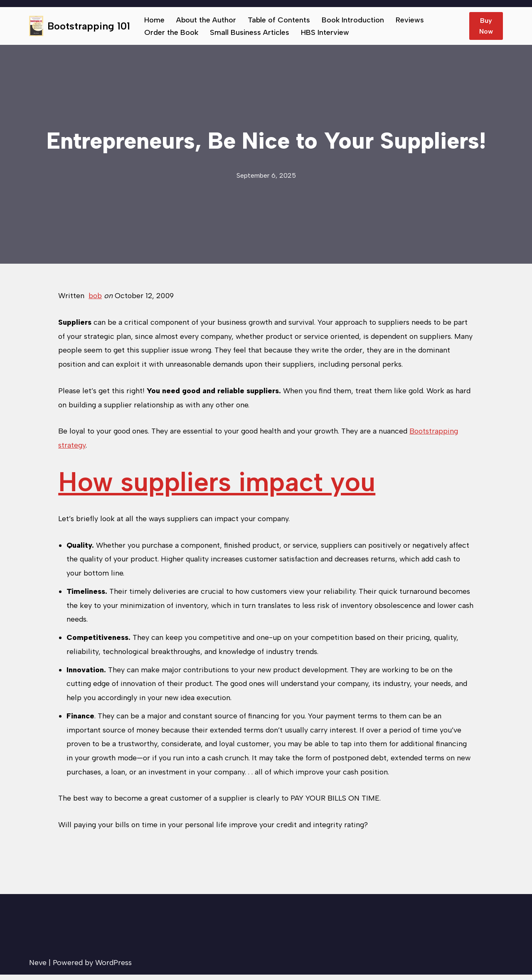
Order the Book (171, 32)
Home (154, 20)
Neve (38, 968)
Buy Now (486, 26)
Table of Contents (280, 20)
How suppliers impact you (217, 484)
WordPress (113, 968)
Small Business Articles (250, 32)
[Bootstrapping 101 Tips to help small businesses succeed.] (80, 26)
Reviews (411, 20)
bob (95, 296)
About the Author (206, 20)
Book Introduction (354, 20)
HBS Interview (325, 32)
